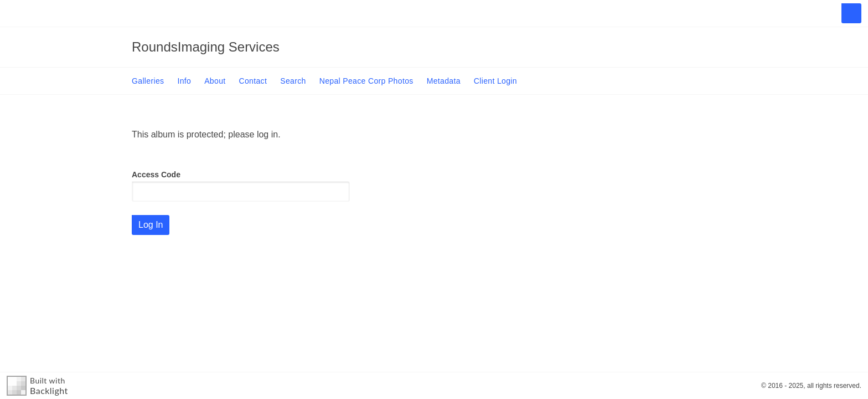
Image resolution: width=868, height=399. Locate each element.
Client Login (495, 81)
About (215, 81)
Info (184, 81)
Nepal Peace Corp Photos (366, 81)
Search (293, 81)
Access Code (156, 175)
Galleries (148, 81)
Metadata (444, 81)
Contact (253, 81)
